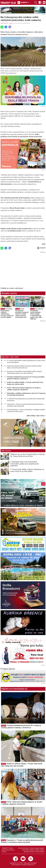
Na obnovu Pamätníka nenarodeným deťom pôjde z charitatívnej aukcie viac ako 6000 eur (37, 314)
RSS (37, 850)
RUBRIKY (24, 3)
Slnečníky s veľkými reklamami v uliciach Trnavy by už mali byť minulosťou (26, 394)
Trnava (11, 23)
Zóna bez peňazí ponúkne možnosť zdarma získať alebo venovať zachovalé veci (22, 313)
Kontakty (41, 850)
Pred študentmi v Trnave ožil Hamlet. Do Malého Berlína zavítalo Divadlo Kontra (26, 410)
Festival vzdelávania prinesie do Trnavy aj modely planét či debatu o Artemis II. (26, 378)
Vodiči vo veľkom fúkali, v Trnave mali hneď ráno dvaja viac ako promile (25, 383)
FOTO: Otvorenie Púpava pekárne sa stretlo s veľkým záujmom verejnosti (24, 389)
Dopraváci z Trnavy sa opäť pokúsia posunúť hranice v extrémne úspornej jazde (26, 405)
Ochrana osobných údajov (36, 848)
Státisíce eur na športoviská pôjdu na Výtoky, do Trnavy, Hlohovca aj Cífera (28, 455)
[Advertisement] (20, 270)
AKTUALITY (4, 23)
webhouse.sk (31, 865)
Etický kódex (26, 850)
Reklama (32, 850)
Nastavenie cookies (29, 852)
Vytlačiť (41, 248)
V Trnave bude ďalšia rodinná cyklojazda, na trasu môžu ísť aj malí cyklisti (7, 313)
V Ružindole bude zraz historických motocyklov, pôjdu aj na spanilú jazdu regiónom (25, 464)
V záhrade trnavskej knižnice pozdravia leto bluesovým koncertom (26, 400)
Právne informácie (23, 848)
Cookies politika (40, 852)
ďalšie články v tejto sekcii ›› (36, 416)
